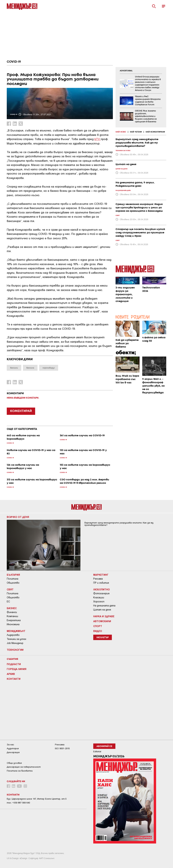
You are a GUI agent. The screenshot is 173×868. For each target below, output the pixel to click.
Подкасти (14, 664)
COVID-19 (14, 62)
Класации (99, 597)
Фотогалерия (101, 593)
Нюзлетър (103, 638)
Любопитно (102, 589)
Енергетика (14, 620)
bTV (98, 139)
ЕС (8, 602)
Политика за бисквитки (20, 771)
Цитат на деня (102, 610)
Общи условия (14, 763)
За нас (10, 745)
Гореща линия (17, 669)
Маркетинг (101, 575)
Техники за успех (16, 639)
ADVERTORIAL (126, 71)
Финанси (12, 612)
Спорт (98, 626)
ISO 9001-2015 (62, 748)
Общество (13, 583)
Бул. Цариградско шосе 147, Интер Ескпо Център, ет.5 (37, 799)
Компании (12, 616)
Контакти (14, 679)
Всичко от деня (18, 517)
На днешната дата (104, 606)
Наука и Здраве (104, 616)
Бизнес (12, 608)
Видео (98, 631)
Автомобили (102, 621)
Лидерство (13, 635)
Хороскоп (99, 602)
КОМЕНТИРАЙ (21, 411)
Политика (13, 579)
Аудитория (13, 748)
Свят (10, 589)
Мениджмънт (16, 631)
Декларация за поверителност (24, 767)
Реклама (98, 579)
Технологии (15, 650)
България (13, 575)
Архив (11, 674)
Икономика (13, 624)
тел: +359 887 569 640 (18, 803)
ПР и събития (101, 583)
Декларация (13, 752)
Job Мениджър (15, 643)
